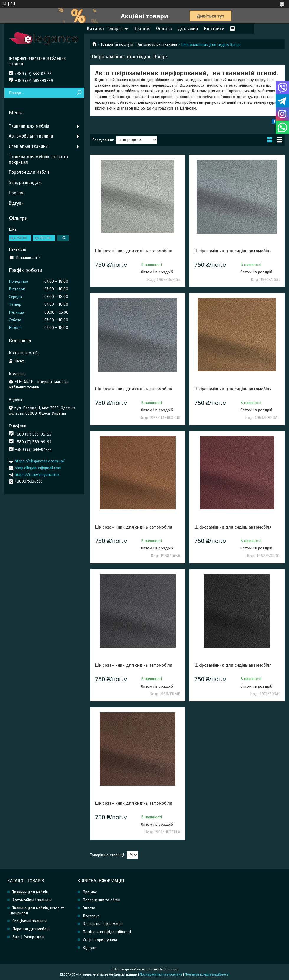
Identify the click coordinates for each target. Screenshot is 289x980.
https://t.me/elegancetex (37, 475)
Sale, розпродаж (25, 183)
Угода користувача (100, 940)
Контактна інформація (103, 924)
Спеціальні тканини (28, 146)
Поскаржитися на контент (161, 974)
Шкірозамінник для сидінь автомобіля (134, 251)
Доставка (188, 29)
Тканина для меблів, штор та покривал (38, 159)
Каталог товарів (104, 29)
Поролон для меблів (29, 172)
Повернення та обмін (101, 900)
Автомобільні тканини (157, 44)
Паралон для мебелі (31, 929)
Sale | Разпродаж (28, 937)
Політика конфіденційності (107, 932)
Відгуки (16, 203)
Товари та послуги (117, 44)
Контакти (214, 29)
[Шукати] (79, 93)
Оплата (164, 29)
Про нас (142, 29)
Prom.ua (172, 969)
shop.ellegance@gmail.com (38, 468)
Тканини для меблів (29, 126)
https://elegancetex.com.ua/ (40, 461)
